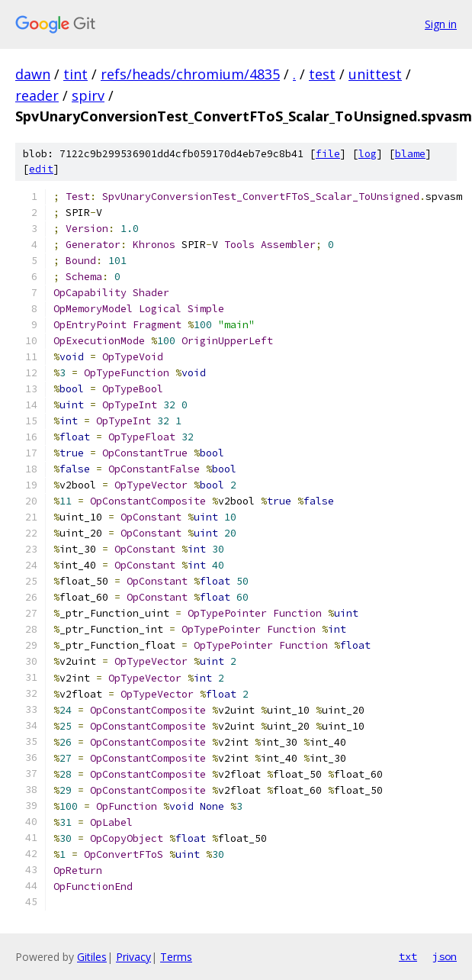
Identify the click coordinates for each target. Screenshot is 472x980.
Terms (176, 957)
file (328, 154)
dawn (33, 74)
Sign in (441, 24)
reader (37, 95)
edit (41, 169)
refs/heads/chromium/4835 (190, 74)
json (445, 956)
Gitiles (92, 957)
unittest (375, 74)
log (368, 154)
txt (408, 956)
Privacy (133, 957)
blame (410, 154)
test (322, 74)
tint (75, 74)
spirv (88, 95)
